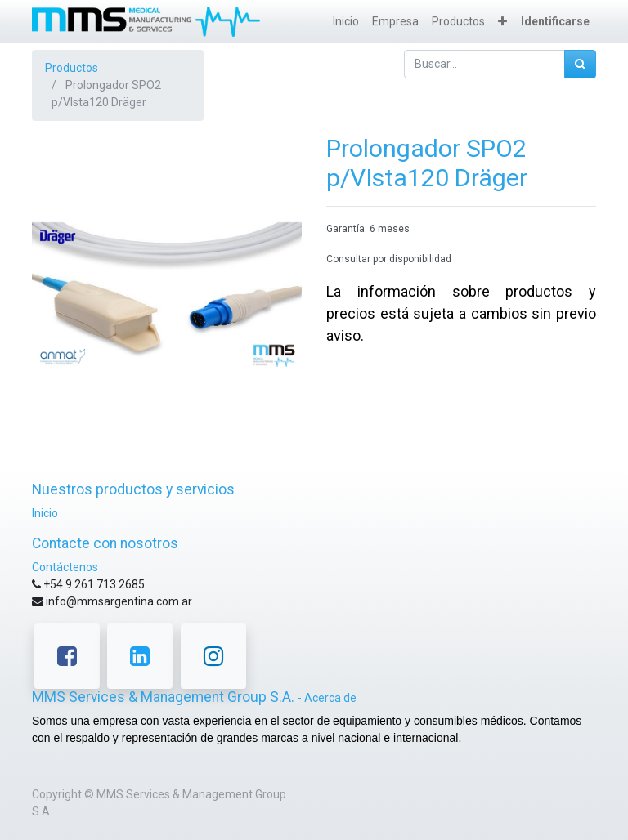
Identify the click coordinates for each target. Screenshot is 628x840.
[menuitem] (346, 22)
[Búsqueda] (580, 64)
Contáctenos (65, 567)
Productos (72, 68)
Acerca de (330, 698)
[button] (502, 22)
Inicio (45, 513)
